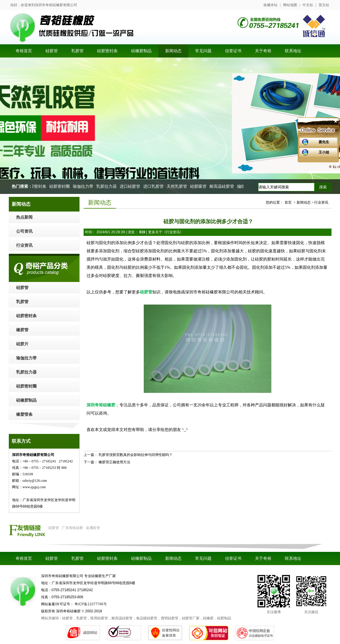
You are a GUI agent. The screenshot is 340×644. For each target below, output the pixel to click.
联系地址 (293, 558)
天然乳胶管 (178, 186)
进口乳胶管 (154, 186)
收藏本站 (270, 5)
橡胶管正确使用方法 (114, 462)
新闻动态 (173, 558)
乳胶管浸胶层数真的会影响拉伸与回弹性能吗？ (136, 455)
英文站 (324, 5)
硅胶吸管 (199, 186)
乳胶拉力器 (107, 186)
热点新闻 (24, 217)
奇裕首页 (24, 558)
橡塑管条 (24, 414)
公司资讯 (24, 231)
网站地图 (290, 5)
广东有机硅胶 (72, 528)
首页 (288, 202)
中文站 (308, 5)
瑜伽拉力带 (84, 186)
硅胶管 (22, 288)
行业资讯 (24, 245)
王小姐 (324, 152)
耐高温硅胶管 (223, 186)
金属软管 (93, 528)
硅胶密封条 (37, 186)
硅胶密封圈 (60, 186)
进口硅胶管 (131, 186)
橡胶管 (22, 330)
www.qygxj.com (34, 487)
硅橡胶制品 (26, 400)
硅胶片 (22, 344)
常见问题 (203, 558)
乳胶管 (22, 302)
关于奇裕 (263, 558)
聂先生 (324, 142)
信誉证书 (233, 558)
